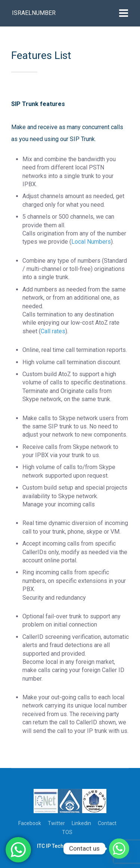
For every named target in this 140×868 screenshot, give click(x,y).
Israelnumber (34, 13)
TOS (67, 832)
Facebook (30, 823)
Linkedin (81, 823)
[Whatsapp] (119, 849)
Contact (107, 823)
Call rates (53, 331)
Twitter (56, 823)
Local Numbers (91, 242)
